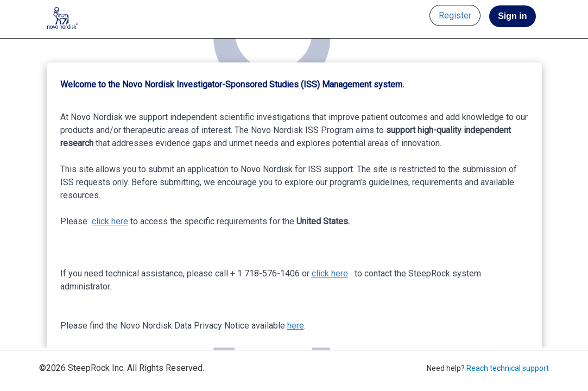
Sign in (512, 16)
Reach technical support (508, 368)
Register (455, 15)
